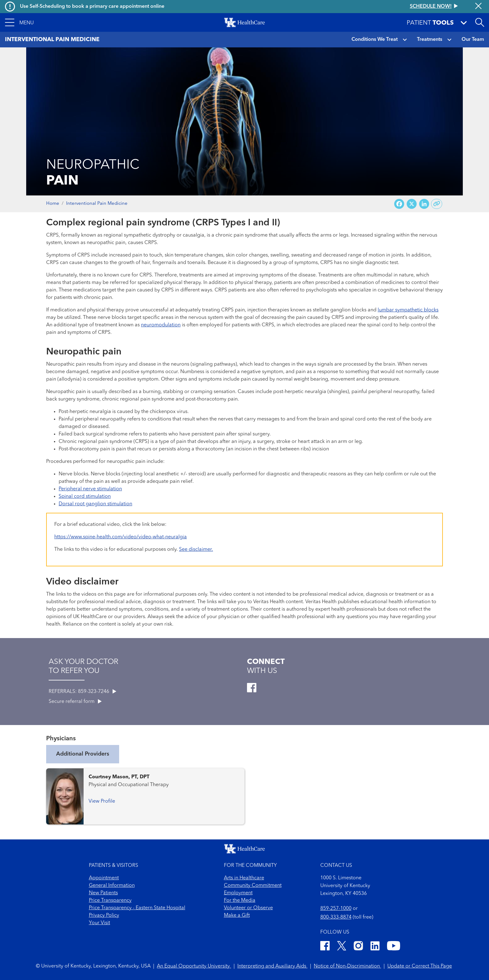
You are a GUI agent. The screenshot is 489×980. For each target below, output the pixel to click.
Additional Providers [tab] (83, 754)
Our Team (473, 40)
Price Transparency (110, 901)
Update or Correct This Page (420, 966)
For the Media (240, 901)
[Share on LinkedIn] (424, 204)
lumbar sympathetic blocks (408, 310)
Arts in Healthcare (244, 878)
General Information (112, 886)
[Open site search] (480, 22)
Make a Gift (237, 915)
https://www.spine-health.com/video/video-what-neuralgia (121, 537)
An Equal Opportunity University (194, 966)
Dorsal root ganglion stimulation (95, 504)
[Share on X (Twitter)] (412, 204)
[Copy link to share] (437, 204)
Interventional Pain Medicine (97, 204)
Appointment (104, 878)
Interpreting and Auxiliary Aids (272, 966)
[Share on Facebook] (399, 204)
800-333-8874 (336, 917)
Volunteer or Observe (248, 908)
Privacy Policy (104, 915)
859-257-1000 (336, 909)
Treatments (430, 40)
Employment (238, 893)
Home (53, 204)
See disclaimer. (196, 550)
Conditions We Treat (375, 40)
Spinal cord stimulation (85, 497)
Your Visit (99, 923)
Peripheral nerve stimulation (90, 489)
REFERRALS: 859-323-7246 (82, 692)
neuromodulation (161, 325)
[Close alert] (478, 7)
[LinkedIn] (375, 947)
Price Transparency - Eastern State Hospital (137, 908)
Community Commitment (253, 886)
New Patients (103, 893)
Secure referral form (75, 702)
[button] (19, 22)
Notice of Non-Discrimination (347, 966)
